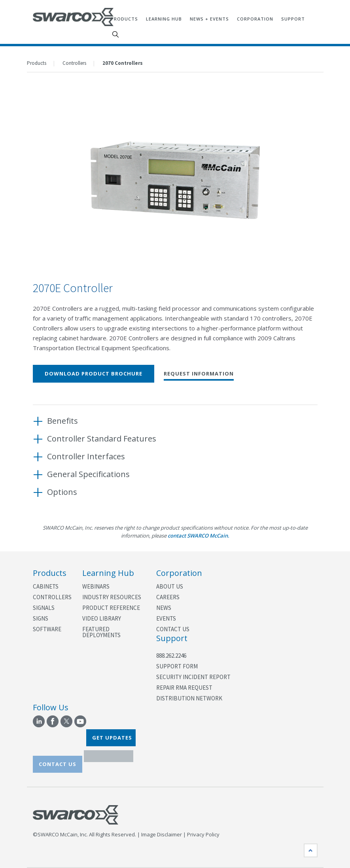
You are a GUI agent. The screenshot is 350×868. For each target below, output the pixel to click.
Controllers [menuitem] (52, 597)
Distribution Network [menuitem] (189, 698)
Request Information (199, 374)
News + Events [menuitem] (209, 19)
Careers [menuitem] (168, 597)
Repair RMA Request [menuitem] (184, 688)
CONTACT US (58, 764)
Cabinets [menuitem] (46, 586)
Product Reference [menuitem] (111, 608)
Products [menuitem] (124, 19)
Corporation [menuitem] (255, 19)
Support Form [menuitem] (177, 666)
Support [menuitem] (293, 19)
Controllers (74, 63)
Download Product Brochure (94, 374)
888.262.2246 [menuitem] (171, 656)
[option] (175, 180)
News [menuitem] (164, 608)
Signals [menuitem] (44, 608)
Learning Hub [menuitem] (164, 19)
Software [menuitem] (47, 629)
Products (37, 63)
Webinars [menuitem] (96, 586)
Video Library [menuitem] (102, 618)
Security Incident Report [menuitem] (193, 677)
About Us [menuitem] (170, 586)
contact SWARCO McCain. (199, 536)
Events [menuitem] (166, 618)
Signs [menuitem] (41, 618)
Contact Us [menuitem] (173, 629)
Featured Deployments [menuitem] (101, 632)
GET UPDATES (112, 738)
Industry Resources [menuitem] (112, 597)
